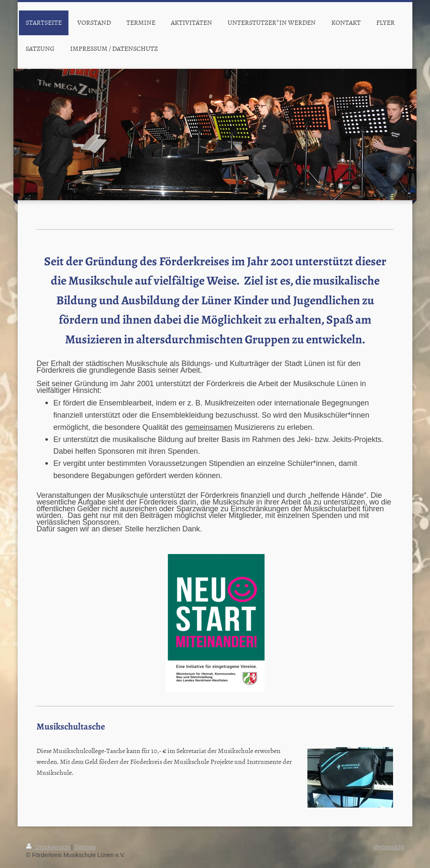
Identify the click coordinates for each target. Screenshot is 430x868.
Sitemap (85, 847)
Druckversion (49, 847)
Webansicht (389, 847)
